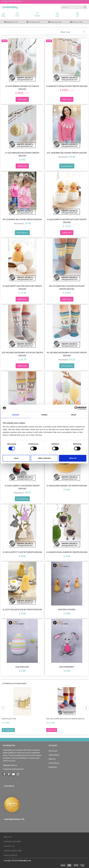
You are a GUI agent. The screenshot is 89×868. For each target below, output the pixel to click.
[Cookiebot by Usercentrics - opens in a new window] (76, 408)
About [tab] (74, 415)
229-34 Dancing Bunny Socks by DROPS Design (22, 354)
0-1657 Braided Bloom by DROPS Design (22, 154)
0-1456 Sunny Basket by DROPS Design (67, 486)
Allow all (73, 458)
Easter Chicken (67, 609)
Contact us (9, 846)
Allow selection (44, 458)
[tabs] (77, 15)
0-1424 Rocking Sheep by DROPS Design (67, 552)
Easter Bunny (67, 667)
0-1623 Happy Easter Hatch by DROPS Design (67, 221)
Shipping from (11, 22)
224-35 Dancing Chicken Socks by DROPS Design (67, 287)
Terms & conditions (13, 851)
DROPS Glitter (9, 719)
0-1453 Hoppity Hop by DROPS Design (22, 552)
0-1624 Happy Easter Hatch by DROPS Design (22, 287)
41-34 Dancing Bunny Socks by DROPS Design (67, 354)
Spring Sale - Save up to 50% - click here (12, 1)
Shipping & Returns (10, 765)
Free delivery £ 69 (34, 22)
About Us (8, 837)
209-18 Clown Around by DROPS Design (65, 719)
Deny (16, 458)
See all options (8, 730)
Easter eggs (22, 667)
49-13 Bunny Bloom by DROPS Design (22, 219)
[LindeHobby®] (10, 7)
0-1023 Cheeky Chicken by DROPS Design (22, 487)
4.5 (17, 22)
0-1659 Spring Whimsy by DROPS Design (22, 88)
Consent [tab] (15, 415)
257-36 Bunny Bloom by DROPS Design (67, 153)
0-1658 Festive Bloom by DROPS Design (67, 86)
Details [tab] (44, 415)
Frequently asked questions (13, 769)
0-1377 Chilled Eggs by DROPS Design (22, 609)
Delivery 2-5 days (78, 22)
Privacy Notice (10, 855)
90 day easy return (56, 22)
